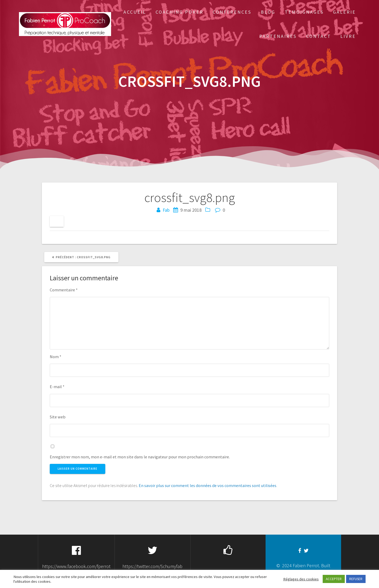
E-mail (57, 387)
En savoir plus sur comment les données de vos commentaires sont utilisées (208, 485)
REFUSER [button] (356, 579)
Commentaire (64, 290)
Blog (268, 12)
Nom (56, 357)
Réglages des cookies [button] (301, 579)
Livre (348, 36)
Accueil (135, 12)
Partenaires (278, 36)
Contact (319, 36)
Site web (58, 417)
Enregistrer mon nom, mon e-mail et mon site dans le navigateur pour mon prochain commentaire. (140, 457)
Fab (166, 210)
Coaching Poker (179, 12)
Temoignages (304, 12)
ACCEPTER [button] (334, 579)
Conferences (232, 12)
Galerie (344, 12)
